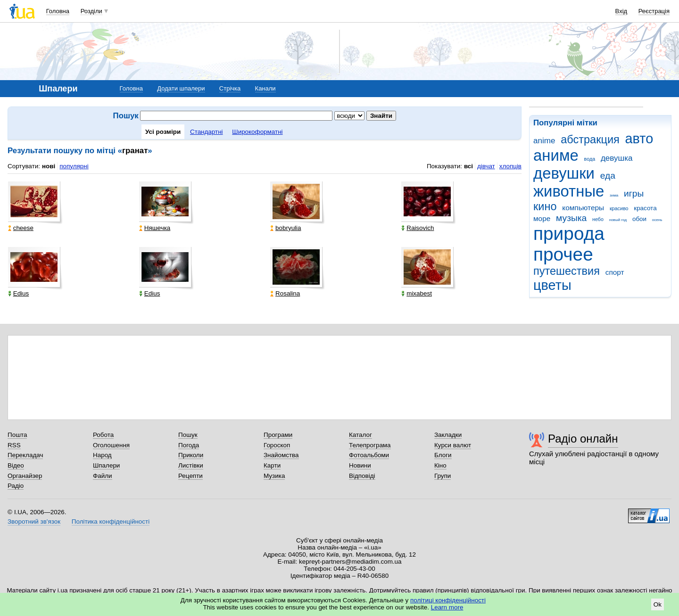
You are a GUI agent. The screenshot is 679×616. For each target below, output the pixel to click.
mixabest (417, 293)
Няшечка (155, 228)
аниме (556, 155)
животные (569, 191)
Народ (102, 455)
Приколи (191, 455)
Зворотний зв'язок (34, 522)
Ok (658, 604)
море (542, 218)
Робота (103, 435)
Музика (274, 476)
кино (545, 206)
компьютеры (583, 208)
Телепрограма (370, 445)
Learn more (447, 607)
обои (639, 219)
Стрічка (230, 88)
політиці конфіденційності (448, 600)
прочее (563, 254)
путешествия (567, 271)
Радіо (16, 486)
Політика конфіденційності (111, 522)
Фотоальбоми (369, 455)
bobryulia (286, 228)
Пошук (188, 435)
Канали (265, 88)
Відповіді (362, 476)
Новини (360, 465)
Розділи (91, 11)
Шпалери (106, 465)
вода (590, 159)
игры (634, 193)
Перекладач (25, 455)
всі (468, 166)
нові (49, 166)
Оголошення (111, 445)
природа (569, 234)
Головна (58, 11)
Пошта (17, 435)
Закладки (448, 435)
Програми (278, 435)
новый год (618, 220)
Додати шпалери (181, 88)
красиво (619, 208)
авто (639, 139)
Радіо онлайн (583, 439)
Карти (272, 465)
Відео (16, 465)
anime (544, 141)
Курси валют (453, 445)
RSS (14, 445)
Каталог (360, 435)
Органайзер (25, 476)
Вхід (621, 11)
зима (614, 195)
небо (598, 219)
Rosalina (285, 293)
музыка (571, 218)
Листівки (191, 465)
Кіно (440, 465)
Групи (443, 476)
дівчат (486, 166)
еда (608, 176)
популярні (74, 166)
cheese (21, 228)
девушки (564, 173)
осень (657, 220)
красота (645, 208)
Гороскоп (277, 445)
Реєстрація (654, 11)
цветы (552, 285)
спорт (615, 272)
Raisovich (418, 228)
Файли (103, 476)
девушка (617, 158)
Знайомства (281, 455)
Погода (189, 445)
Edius (19, 293)
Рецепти (190, 476)
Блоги (443, 455)
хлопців (510, 166)
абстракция (590, 140)
